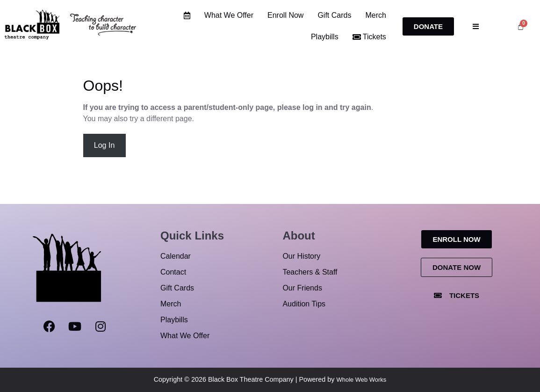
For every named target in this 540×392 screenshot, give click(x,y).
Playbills (325, 37)
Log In (104, 145)
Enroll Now (285, 15)
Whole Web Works (362, 380)
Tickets (369, 37)
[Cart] (521, 26)
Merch (376, 15)
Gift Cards (335, 15)
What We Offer (229, 15)
